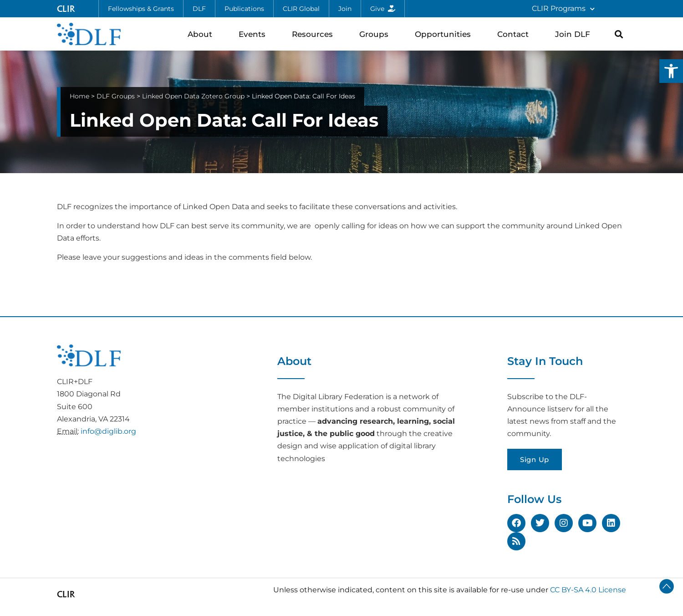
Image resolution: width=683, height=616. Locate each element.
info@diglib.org (108, 431)
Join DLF (575, 34)
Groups (376, 34)
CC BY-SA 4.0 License (588, 590)
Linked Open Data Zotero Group (193, 96)
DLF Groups (116, 96)
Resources (315, 34)
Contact (515, 34)
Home (79, 96)
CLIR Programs (563, 9)
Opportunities (445, 34)
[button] (671, 71)
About (202, 34)
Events (254, 34)
